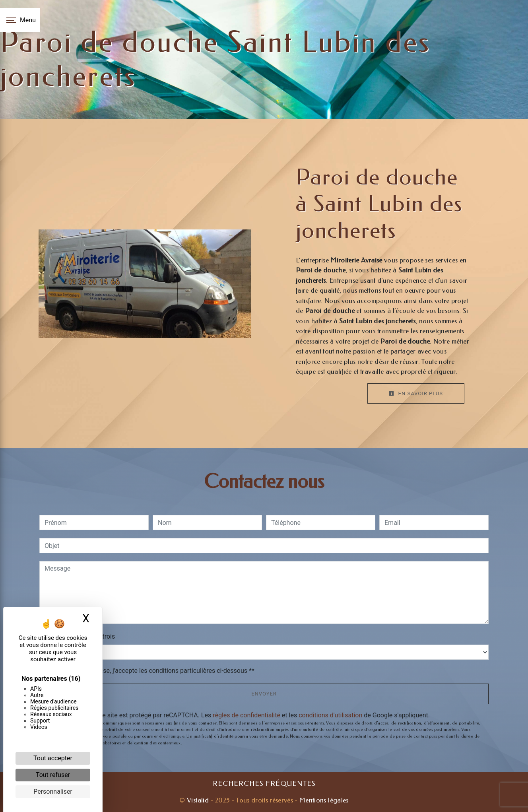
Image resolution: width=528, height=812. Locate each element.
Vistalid (198, 800)
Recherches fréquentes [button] (264, 784)
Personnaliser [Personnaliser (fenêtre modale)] (53, 792)
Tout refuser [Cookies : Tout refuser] (53, 775)
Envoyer (264, 694)
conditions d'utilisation (330, 715)
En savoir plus (416, 393)
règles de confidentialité (247, 715)
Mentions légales (323, 800)
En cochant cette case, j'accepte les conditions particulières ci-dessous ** (151, 671)
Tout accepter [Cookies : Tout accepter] (53, 758)
